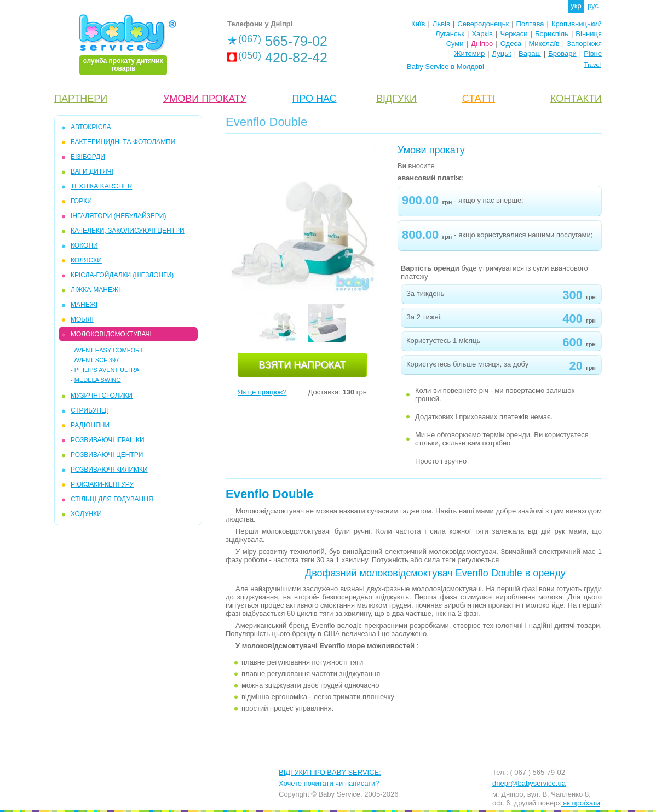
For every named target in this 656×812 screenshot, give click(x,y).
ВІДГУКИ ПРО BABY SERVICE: (330, 772)
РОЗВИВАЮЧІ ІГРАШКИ (108, 440)
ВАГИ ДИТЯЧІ (92, 171)
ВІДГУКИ (396, 99)
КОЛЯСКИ (86, 260)
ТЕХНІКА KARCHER (101, 186)
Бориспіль (552, 34)
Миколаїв (544, 44)
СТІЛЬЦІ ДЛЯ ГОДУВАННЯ (112, 499)
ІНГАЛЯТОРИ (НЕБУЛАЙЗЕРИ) (118, 216)
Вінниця (589, 34)
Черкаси (514, 34)
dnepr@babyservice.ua (529, 783)
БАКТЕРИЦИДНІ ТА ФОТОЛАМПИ (123, 142)
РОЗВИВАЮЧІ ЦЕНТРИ (107, 455)
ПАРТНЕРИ (81, 99)
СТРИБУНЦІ (89, 410)
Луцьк (502, 53)
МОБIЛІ (82, 319)
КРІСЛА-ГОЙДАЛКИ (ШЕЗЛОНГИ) (122, 275)
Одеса (511, 44)
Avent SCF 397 (96, 360)
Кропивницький (577, 24)
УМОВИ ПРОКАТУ (205, 99)
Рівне (593, 53)
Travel (592, 65)
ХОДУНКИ (86, 514)
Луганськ (450, 34)
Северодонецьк (483, 24)
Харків (482, 34)
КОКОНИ (84, 245)
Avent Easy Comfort (108, 350)
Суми (455, 44)
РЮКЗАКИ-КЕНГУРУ (102, 484)
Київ (418, 24)
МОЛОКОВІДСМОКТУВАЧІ (111, 334)
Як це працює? (262, 392)
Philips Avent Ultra (107, 370)
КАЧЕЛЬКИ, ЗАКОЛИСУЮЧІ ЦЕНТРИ (128, 231)
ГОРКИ (81, 201)
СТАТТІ (479, 99)
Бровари (562, 53)
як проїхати (581, 803)
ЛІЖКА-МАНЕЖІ (95, 290)
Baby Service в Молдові (445, 67)
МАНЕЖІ (84, 305)
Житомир (469, 53)
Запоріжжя (584, 44)
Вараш (530, 53)
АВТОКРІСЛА (91, 127)
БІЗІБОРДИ (88, 157)
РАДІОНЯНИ (90, 425)
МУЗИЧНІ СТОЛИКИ (102, 396)
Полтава (530, 24)
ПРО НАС (314, 99)
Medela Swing (98, 380)
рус (593, 6)
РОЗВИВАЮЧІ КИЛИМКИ (109, 470)
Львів (441, 24)
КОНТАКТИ (576, 99)
